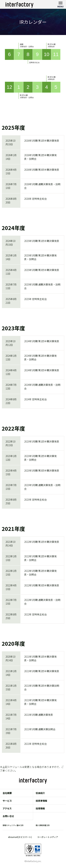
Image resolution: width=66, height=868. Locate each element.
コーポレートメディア (48, 837)
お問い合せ (8, 816)
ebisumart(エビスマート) (20, 837)
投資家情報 (41, 801)
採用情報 (40, 808)
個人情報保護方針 (43, 825)
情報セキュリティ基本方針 (13, 825)
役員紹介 (40, 793)
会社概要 (7, 793)
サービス (7, 801)
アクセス (7, 808)
